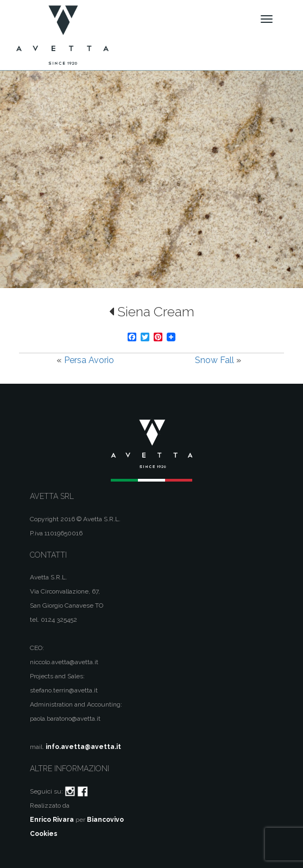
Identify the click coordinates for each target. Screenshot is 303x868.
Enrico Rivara (52, 820)
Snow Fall (214, 360)
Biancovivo (105, 820)
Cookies (44, 834)
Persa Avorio (89, 360)
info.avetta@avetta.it (83, 747)
